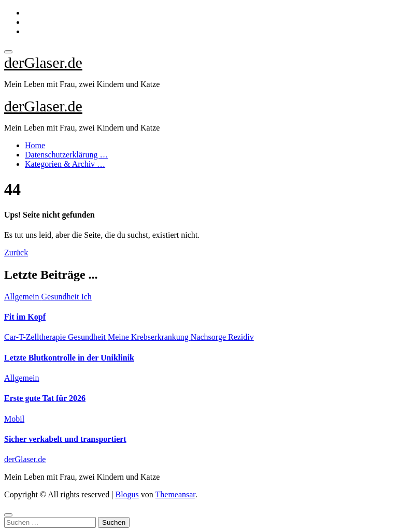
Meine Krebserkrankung (149, 337)
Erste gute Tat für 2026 (45, 398)
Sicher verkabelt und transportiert (65, 439)
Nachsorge (209, 337)
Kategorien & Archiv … (65, 164)
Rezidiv (241, 337)
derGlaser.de (43, 62)
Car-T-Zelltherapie (36, 337)
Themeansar (175, 494)
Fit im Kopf (25, 317)
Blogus (127, 494)
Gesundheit (61, 297)
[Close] (8, 515)
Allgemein (23, 297)
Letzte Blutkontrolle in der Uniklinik (69, 358)
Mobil (14, 419)
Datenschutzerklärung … (66, 155)
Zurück (16, 253)
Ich (86, 297)
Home (35, 145)
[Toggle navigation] (8, 52)
